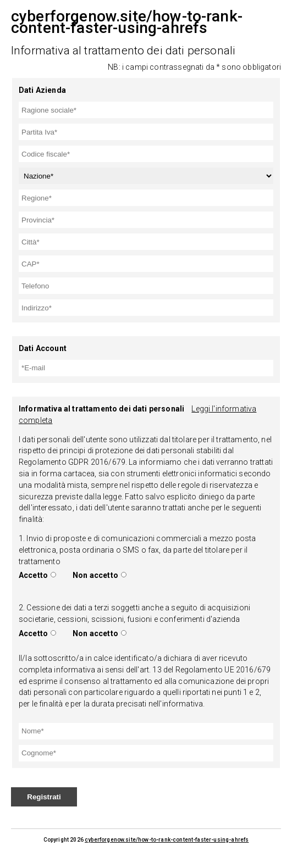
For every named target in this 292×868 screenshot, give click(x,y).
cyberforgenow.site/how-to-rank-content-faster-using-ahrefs (167, 840)
